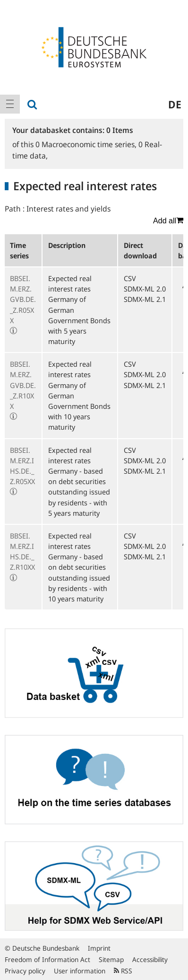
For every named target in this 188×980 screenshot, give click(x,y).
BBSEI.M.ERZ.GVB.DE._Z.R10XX (23, 385)
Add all (168, 221)
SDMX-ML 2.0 (145, 289)
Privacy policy (25, 971)
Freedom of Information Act (47, 959)
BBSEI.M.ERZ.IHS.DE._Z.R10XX (22, 552)
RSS (123, 971)
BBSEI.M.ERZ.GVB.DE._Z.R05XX (23, 299)
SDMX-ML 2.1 (145, 299)
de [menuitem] (175, 104)
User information (80, 971)
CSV (130, 278)
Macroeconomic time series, (87, 144)
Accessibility (150, 959)
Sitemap (111, 959)
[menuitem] (10, 104)
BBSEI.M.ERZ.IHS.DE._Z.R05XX (22, 466)
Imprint (99, 948)
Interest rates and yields (68, 209)
